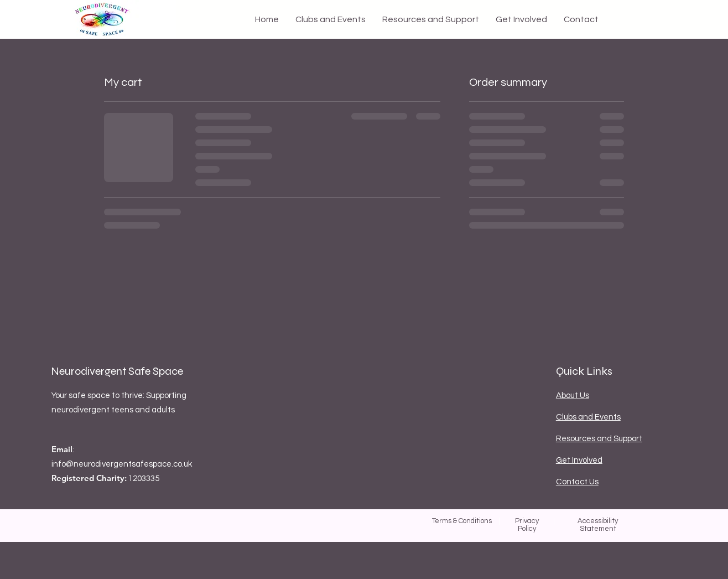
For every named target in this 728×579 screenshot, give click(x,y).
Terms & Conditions (462, 521)
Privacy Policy (527, 525)
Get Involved (579, 460)
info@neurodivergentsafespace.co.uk (122, 464)
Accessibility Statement (598, 525)
